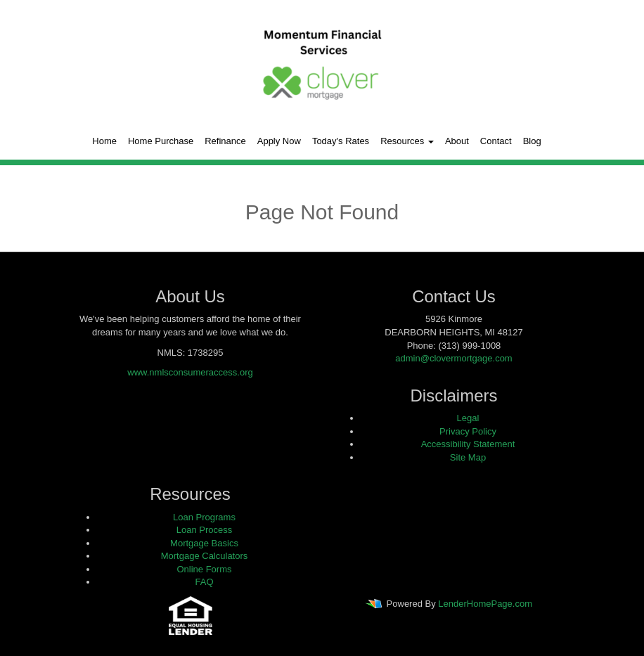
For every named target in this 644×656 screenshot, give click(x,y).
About (457, 141)
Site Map (468, 457)
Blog (532, 141)
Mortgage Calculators (205, 556)
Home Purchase (161, 141)
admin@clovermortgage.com (453, 358)
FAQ (204, 582)
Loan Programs (204, 517)
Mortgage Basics (204, 543)
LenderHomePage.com (485, 604)
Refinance (225, 141)
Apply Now (279, 141)
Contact (496, 141)
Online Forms (204, 569)
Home (104, 141)
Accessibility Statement (468, 444)
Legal (468, 418)
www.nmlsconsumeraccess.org (190, 372)
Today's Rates (341, 141)
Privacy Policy (468, 431)
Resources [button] (407, 141)
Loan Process (205, 530)
